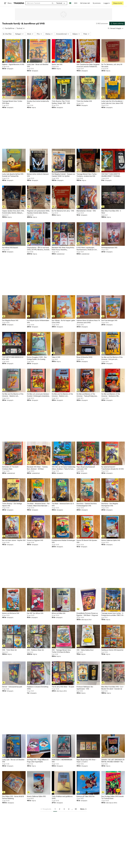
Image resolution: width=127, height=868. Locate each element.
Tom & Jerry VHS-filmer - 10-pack (63, 687)
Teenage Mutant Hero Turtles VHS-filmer (12, 102)
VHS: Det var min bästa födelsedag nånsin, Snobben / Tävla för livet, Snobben (63, 468)
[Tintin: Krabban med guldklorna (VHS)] (63, 783)
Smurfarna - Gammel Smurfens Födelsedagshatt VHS (87, 505)
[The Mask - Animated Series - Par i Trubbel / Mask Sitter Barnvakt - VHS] (39, 490)
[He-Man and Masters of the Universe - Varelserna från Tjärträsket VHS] (113, 380)
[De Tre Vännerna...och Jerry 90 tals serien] (113, 51)
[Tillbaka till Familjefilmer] (3, 28)
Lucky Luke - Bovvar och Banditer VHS (13, 761)
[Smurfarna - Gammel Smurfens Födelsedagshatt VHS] (88, 490)
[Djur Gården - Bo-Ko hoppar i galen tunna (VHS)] (63, 307)
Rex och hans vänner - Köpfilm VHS (14, 540)
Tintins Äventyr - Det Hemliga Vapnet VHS (12, 505)
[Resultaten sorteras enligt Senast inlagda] (116, 28)
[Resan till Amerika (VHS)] (88, 344)
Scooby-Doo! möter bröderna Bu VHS (38, 102)
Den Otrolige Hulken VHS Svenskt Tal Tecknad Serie (113, 797)
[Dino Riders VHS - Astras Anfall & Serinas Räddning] (14, 783)
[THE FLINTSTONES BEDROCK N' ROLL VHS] (14, 344)
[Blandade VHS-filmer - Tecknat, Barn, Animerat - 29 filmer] (39, 453)
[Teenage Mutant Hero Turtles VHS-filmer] (14, 88)
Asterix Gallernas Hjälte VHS (111, 540)
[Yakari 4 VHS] (63, 344)
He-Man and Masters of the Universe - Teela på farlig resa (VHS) (87, 395)
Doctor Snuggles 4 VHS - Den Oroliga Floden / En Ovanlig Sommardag (37, 358)
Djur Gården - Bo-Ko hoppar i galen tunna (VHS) (63, 321)
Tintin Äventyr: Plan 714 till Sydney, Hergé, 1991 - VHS (61, 102)
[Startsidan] (19, 3)
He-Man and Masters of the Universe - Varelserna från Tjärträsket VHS (111, 395)
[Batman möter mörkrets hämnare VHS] (39, 161)
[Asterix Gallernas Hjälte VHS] (113, 527)
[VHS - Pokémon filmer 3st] (39, 636)
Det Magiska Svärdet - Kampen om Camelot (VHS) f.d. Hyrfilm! (63, 175)
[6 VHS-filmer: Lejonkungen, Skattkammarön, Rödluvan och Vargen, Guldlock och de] (88, 234)
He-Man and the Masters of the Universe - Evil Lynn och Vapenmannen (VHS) (112, 358)
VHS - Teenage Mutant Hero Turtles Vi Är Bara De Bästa (61, 651)
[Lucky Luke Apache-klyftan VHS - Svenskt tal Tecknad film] (14, 161)
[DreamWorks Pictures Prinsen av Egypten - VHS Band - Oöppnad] (88, 600)
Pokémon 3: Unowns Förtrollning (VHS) (38, 688)
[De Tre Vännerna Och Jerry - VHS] (63, 197)
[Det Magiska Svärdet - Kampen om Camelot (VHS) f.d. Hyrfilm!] (63, 161)
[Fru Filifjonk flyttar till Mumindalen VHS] (39, 307)
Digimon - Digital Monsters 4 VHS (13, 64)
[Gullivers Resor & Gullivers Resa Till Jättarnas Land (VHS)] (88, 307)
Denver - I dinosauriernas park (12, 687)
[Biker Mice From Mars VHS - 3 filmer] (113, 197)
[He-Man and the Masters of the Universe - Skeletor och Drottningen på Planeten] (14, 380)
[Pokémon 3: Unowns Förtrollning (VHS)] (39, 673)
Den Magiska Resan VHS (10, 320)
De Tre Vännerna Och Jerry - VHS (63, 211)
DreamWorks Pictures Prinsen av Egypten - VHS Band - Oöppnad (87, 614)
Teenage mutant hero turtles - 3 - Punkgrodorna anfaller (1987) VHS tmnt (113, 614)
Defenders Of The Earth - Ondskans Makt (11, 468)
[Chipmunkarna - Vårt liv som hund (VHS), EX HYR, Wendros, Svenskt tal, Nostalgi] (39, 234)
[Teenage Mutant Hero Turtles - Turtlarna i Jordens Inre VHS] (88, 161)
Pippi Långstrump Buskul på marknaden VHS (86, 468)
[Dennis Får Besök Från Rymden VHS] (88, 527)
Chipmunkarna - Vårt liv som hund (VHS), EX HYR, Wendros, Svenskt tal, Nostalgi (38, 249)
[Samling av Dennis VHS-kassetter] (113, 636)
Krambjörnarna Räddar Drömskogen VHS (63, 541)
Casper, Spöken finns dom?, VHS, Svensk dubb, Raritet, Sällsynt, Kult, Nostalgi (13, 212)
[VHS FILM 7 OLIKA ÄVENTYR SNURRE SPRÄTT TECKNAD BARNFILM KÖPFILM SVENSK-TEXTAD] (113, 161)
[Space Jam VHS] (63, 51)
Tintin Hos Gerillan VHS (84, 101)
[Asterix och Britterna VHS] (14, 600)
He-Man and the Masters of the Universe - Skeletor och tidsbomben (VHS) (62, 395)
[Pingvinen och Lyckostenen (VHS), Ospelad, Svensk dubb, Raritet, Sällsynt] (39, 197)
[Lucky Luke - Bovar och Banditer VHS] (39, 51)
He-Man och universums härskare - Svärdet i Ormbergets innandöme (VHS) (38, 395)
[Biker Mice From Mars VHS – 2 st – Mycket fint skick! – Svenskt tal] (113, 673)
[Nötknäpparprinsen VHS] (113, 234)
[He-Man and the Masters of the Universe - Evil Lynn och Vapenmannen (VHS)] (113, 344)
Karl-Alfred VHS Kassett (10, 248)
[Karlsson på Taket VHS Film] (88, 783)
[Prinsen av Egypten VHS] (39, 527)
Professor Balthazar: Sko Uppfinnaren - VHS (85, 688)
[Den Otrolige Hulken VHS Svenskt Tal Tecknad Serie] (113, 783)
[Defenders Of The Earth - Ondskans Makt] (14, 453)
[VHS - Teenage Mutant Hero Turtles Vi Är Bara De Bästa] (63, 636)
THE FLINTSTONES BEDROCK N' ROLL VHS (13, 358)
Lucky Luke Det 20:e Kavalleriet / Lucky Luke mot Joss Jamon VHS (112, 102)
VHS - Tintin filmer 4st (9, 650)
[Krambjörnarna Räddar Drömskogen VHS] (63, 527)
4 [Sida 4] (69, 809)
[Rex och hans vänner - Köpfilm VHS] (14, 527)
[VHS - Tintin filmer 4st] (14, 636)
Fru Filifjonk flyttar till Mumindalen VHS (38, 321)
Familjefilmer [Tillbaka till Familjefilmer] (10, 28)
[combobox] (40, 3)
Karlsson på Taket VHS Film (86, 796)
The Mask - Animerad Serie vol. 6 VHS (63, 505)
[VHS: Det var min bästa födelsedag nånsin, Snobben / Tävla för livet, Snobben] (63, 453)
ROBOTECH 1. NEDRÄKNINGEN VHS (62, 761)
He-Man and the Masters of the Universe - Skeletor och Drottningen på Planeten (13, 395)
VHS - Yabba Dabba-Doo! (85, 650)
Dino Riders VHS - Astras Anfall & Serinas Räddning (13, 797)
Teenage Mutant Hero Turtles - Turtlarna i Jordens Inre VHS (87, 175)
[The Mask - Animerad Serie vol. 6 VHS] (63, 490)
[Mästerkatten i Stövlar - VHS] (88, 197)
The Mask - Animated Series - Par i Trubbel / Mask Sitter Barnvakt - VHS (38, 505)
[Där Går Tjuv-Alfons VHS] (39, 600)
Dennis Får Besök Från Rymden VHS (87, 541)
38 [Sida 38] (76, 809)
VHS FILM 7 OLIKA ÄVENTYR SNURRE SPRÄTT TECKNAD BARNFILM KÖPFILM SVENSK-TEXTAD (111, 175)
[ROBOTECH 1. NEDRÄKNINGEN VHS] (63, 746)
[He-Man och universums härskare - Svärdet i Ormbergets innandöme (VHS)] (39, 380)
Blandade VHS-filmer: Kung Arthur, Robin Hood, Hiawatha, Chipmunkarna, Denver (63, 249)
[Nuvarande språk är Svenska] (70, 3)
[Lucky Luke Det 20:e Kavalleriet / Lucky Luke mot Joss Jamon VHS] (113, 88)
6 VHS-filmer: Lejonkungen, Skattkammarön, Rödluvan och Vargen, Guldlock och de (87, 249)
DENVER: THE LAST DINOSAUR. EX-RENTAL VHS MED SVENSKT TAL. (113, 761)
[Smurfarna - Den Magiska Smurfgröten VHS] (113, 490)
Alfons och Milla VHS (59, 613)
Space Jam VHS (57, 64)
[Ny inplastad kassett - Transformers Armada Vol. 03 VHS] (113, 453)
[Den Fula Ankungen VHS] (113, 307)
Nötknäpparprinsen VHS (109, 248)
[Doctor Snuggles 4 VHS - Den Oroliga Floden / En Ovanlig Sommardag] (39, 344)
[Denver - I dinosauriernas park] (14, 673)
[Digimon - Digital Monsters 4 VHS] (14, 51)
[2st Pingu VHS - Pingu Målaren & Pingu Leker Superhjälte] (39, 746)
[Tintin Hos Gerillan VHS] (88, 88)
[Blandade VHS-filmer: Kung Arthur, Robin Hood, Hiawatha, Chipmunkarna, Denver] (63, 234)
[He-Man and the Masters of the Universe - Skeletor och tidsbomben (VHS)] (63, 380)
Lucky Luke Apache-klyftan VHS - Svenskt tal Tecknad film (13, 175)
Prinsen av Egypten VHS (35, 540)
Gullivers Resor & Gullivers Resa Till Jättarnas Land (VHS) (88, 321)
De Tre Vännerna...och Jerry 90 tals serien (112, 65)
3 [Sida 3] (64, 809)
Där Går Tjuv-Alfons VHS (35, 613)
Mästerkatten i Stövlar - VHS (86, 211)
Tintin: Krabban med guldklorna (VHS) (62, 797)
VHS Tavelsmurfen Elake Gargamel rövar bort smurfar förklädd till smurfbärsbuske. (88, 66)
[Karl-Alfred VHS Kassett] (14, 234)
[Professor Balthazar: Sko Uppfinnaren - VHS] (88, 673)
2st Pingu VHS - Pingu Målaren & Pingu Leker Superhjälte (38, 761)
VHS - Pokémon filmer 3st (35, 650)
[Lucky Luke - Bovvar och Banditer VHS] (14, 746)
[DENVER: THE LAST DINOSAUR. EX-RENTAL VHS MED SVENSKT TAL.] (113, 746)
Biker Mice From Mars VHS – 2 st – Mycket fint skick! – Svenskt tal (113, 688)
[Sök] (53, 3)
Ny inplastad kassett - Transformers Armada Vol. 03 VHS (113, 468)
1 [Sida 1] (55, 809)
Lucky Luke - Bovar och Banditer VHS (38, 65)
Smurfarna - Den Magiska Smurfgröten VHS (110, 505)
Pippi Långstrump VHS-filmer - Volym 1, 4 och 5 (87, 761)
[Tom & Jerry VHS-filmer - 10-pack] (63, 673)
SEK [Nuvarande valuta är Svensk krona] (76, 3)
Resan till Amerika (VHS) (84, 357)
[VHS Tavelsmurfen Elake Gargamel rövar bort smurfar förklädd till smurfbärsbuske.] (88, 51)
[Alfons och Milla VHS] (63, 600)
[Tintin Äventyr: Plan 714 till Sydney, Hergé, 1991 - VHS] (63, 88)
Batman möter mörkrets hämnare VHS (38, 175)
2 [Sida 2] (60, 809)
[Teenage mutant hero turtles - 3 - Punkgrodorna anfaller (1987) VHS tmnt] (113, 600)
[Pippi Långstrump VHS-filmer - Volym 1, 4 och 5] (88, 746)
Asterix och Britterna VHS (11, 613)
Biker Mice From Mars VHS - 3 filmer (111, 212)
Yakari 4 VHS (56, 357)
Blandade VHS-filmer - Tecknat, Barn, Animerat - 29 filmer (37, 468)
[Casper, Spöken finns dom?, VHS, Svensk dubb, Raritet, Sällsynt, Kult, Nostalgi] (14, 197)
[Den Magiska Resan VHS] (14, 307)
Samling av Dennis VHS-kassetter (112, 650)
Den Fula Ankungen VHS (109, 320)
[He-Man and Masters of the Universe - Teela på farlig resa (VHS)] (88, 380)
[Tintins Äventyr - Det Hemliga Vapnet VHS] (14, 490)
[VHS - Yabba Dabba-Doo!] (88, 636)
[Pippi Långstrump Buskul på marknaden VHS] (88, 453)
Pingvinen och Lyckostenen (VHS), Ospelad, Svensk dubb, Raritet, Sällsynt (38, 212)
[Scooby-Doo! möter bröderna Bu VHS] (39, 88)
